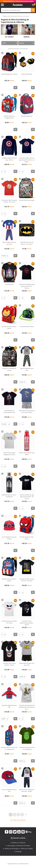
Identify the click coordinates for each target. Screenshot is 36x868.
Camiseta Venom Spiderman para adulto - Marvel (27, 623)
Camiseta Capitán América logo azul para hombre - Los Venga (27, 160)
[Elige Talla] (4, 171)
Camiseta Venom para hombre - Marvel (9, 664)
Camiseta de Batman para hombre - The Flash (27, 580)
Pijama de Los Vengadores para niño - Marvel (27, 790)
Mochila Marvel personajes (27, 200)
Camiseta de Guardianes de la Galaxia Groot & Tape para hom (27, 707)
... (1, 16)
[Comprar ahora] (15, 88)
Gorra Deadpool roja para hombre (9, 538)
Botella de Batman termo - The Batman (9, 496)
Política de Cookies (27, 849)
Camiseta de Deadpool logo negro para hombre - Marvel (27, 286)
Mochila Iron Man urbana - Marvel (9, 327)
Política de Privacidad (12, 849)
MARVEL (27, 37)
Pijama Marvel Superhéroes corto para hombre (27, 412)
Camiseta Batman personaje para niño (9, 412)
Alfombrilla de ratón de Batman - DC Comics (27, 243)
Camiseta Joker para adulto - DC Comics (9, 622)
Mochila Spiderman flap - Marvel (27, 538)
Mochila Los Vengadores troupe (9, 369)
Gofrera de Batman (27, 74)
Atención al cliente (18, 838)
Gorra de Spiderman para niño (9, 790)
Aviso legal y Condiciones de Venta (19, 846)
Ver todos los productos (18, 820)
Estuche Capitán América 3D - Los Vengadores (9, 748)
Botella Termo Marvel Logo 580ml (27, 454)
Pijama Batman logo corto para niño (27, 664)
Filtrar (4, 43)
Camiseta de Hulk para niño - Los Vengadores (27, 748)
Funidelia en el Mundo (18, 843)
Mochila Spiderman (27, 116)
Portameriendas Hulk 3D (27, 326)
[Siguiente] (26, 815)
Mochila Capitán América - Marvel (9, 580)
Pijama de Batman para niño (27, 369)
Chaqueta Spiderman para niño (9, 706)
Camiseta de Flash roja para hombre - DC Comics (9, 201)
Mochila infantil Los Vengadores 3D (9, 117)
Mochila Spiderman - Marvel (9, 74)
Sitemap (19, 851)
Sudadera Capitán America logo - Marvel (9, 159)
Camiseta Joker (9, 284)
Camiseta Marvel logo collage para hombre (9, 454)
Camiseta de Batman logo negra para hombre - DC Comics (27, 497)
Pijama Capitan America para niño (9, 243)
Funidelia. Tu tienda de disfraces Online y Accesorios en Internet (18, 5)
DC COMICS (9, 37)
